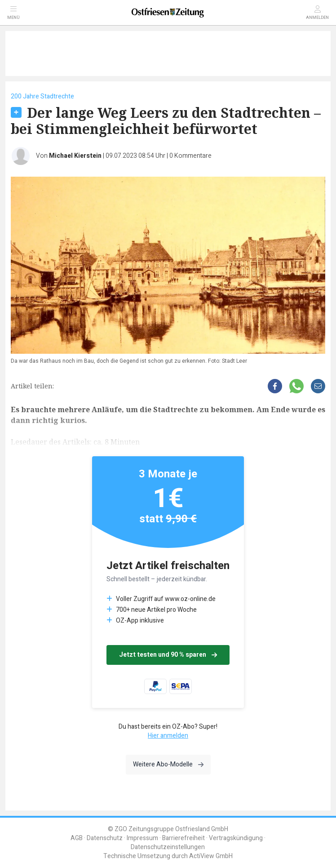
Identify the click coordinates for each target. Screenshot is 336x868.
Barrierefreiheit (183, 838)
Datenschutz (105, 838)
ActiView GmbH (211, 856)
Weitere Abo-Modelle (168, 764)
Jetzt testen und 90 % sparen (168, 655)
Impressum (142, 838)
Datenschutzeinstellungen (168, 847)
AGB (77, 838)
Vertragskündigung (236, 838)
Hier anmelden (168, 736)
